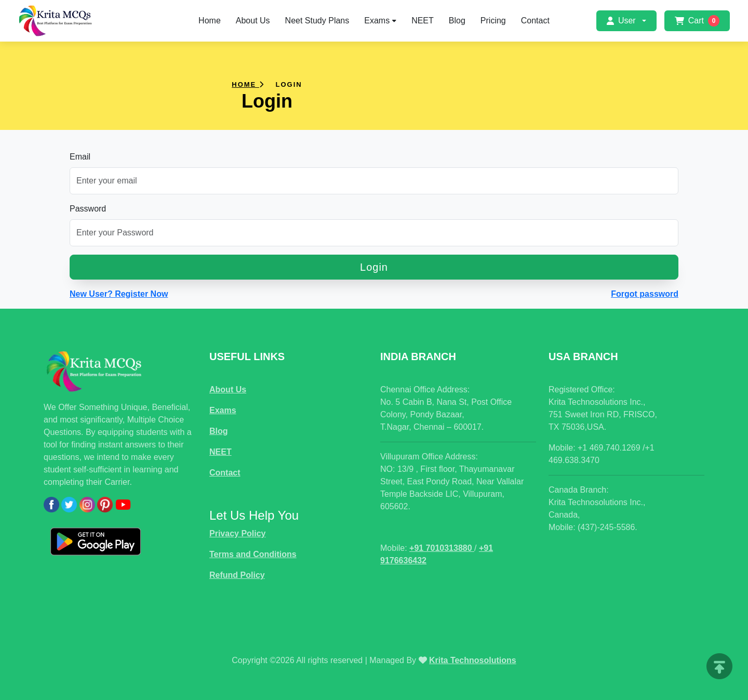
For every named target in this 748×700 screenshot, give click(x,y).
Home (210, 21)
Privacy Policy (238, 533)
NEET (423, 21)
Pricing (493, 21)
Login (374, 267)
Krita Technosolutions (473, 660)
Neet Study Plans (317, 21)
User (621, 21)
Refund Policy (237, 575)
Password (88, 209)
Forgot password (645, 294)
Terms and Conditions (253, 554)
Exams (380, 21)
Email (80, 157)
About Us (253, 21)
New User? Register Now (119, 294)
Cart (697, 21)
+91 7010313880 (442, 548)
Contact (535, 21)
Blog (457, 21)
